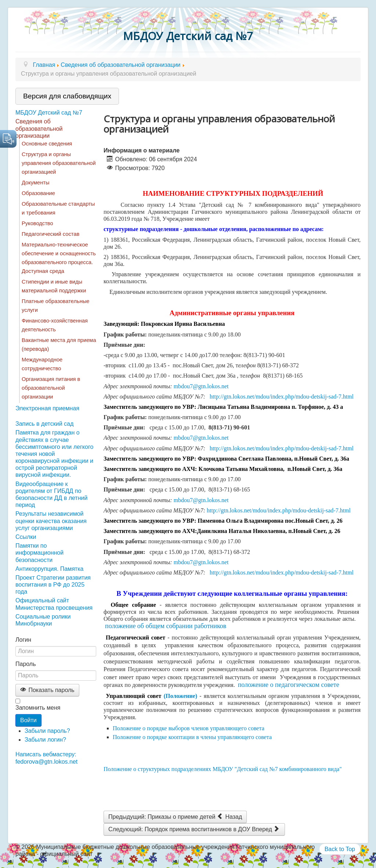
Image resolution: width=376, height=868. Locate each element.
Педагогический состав (50, 234)
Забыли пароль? (47, 731)
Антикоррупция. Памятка (49, 569)
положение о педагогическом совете (289, 685)
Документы (36, 183)
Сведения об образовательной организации (39, 128)
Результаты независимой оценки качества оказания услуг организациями (51, 521)
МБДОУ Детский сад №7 (49, 113)
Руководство (37, 223)
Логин (23, 640)
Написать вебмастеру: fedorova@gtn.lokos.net (46, 758)
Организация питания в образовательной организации (51, 388)
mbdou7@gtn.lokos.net (201, 386)
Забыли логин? (45, 740)
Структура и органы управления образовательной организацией (59, 163)
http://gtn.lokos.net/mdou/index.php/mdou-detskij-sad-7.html (282, 397)
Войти (28, 720)
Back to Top (340, 849)
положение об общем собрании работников (166, 626)
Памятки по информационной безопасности (39, 553)
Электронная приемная (47, 408)
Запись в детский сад (44, 424)
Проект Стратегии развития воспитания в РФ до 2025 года (53, 585)
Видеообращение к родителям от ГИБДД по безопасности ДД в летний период (51, 495)
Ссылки (26, 537)
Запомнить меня (38, 708)
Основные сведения (47, 144)
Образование (38, 193)
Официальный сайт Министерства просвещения (54, 604)
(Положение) (181, 696)
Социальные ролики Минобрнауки (43, 620)
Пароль (26, 664)
